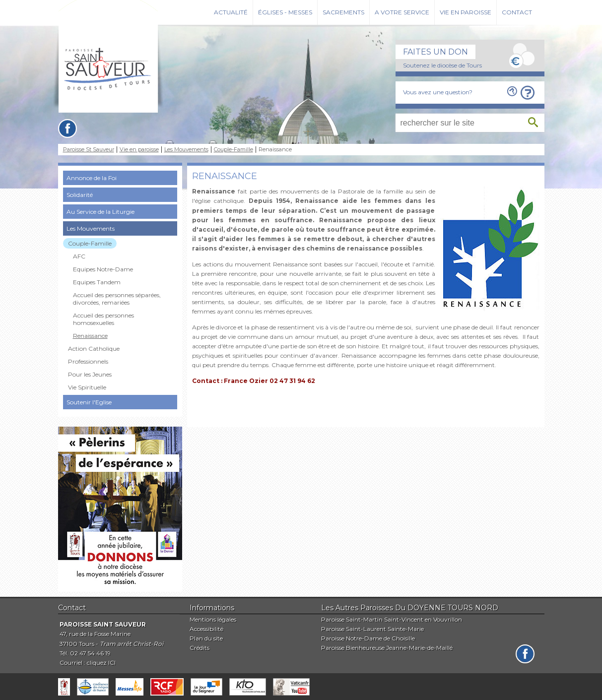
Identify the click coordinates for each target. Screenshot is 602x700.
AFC (79, 256)
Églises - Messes (285, 12)
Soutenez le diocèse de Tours (442, 65)
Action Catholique (94, 349)
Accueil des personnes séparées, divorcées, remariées (117, 299)
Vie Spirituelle (87, 387)
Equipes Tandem (97, 282)
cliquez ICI (101, 663)
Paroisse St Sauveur (89, 150)
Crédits (200, 648)
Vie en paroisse (466, 12)
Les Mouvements (186, 150)
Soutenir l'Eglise (89, 402)
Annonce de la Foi (92, 178)
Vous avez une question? (438, 92)
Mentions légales (213, 619)
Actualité (231, 12)
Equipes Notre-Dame (103, 269)
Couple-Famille (234, 150)
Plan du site (206, 638)
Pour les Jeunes (90, 374)
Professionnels (88, 361)
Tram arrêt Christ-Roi (132, 644)
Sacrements (343, 12)
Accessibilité (206, 629)
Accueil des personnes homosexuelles (103, 319)
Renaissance (90, 336)
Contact (517, 12)
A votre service (402, 12)
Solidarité (80, 195)
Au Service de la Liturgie (100, 212)
